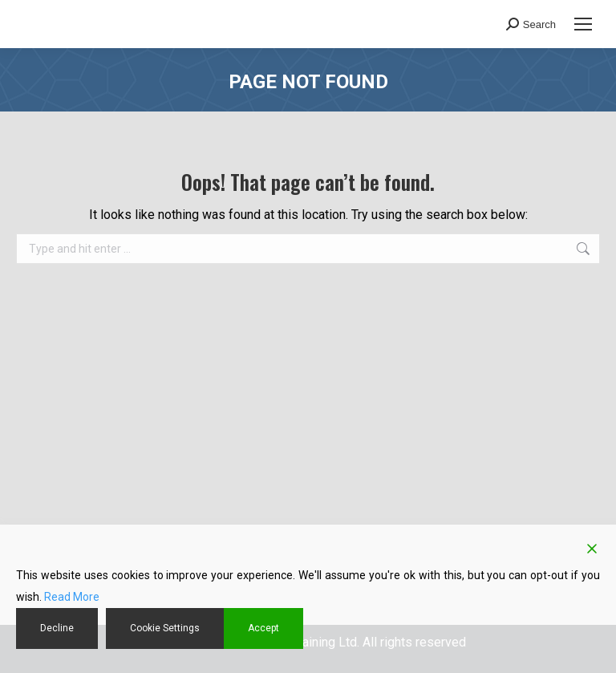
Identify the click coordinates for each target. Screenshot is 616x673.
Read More (72, 597)
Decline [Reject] (57, 628)
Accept (263, 628)
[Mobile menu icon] (583, 24)
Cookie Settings (165, 628)
